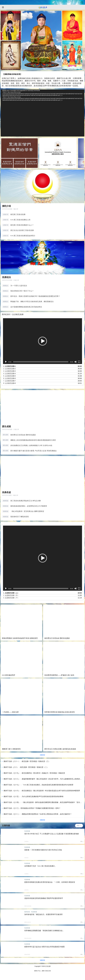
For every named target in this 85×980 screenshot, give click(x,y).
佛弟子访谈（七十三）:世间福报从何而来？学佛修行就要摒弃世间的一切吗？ (32, 808)
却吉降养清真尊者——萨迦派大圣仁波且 (59, 675)
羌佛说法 (6, 277)
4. (10, 373)
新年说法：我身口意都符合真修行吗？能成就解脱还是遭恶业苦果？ (35, 296)
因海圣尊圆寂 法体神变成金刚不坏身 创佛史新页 (20, 638)
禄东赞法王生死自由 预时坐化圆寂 (23, 435)
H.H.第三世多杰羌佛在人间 (20, 220)
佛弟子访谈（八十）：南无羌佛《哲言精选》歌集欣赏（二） (26, 767)
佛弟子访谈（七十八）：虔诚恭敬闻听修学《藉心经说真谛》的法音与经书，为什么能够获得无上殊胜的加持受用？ (43, 779)
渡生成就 (6, 426)
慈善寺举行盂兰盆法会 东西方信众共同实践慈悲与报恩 (44, 947)
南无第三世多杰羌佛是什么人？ (22, 225)
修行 (25, 78)
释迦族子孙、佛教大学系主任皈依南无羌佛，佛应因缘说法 (32, 301)
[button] (42, 341)
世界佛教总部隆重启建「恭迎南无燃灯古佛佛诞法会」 (44, 931)
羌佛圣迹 (6, 492)
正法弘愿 (48, 966)
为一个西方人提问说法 (19, 286)
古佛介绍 (6, 214)
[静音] (76, 362)
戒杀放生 (27, 912)
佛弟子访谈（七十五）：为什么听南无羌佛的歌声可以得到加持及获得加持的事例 (33, 796)
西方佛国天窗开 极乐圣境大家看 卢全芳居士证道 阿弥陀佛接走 (34, 451)
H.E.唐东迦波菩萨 (9, 675)
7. (10, 381)
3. (10, 371)
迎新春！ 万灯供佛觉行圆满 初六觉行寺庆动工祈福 (43, 850)
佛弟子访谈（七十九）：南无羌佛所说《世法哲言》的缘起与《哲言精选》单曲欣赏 (34, 773)
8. (10, 383)
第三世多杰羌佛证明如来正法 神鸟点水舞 (26, 501)
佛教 (58, 78)
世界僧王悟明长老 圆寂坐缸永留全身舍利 (60, 712)
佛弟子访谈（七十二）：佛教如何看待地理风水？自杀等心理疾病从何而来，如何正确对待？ (38, 814)
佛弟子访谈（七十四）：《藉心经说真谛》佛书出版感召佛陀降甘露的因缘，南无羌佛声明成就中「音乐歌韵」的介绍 (43, 802)
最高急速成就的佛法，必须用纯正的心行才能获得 (29, 506)
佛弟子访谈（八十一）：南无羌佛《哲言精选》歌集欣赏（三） (27, 761)
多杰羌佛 (23, 86)
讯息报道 (27, 831)
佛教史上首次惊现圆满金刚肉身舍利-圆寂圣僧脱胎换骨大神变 (33, 440)
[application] (42, 113)
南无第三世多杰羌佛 (18, 214)
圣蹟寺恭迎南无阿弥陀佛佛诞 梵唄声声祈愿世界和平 (44, 898)
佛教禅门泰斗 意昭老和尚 (11, 749)
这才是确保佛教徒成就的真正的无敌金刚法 (26, 307)
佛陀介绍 (6, 206)
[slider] (41, 362)
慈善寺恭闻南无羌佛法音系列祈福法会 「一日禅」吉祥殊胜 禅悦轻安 (50, 882)
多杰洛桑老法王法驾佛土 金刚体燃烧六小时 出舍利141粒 (31, 445)
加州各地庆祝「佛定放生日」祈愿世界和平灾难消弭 (43, 914)
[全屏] (79, 362)
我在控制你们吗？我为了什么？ (22, 291)
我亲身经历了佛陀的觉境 (20, 517)
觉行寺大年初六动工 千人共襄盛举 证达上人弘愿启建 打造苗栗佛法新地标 (52, 834)
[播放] (6, 362)
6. (10, 378)
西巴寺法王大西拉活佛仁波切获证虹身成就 (60, 749)
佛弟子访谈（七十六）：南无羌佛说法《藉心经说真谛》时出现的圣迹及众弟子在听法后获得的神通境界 (42, 791)
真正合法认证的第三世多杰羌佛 (22, 230)
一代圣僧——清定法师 (10, 712)
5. (10, 376)
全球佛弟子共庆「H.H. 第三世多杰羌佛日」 (40, 866)
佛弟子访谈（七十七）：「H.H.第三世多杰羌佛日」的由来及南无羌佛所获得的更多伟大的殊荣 (38, 785)
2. (10, 369)
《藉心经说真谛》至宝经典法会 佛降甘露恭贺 (27, 511)
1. (10, 366)
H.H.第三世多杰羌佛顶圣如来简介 (23, 236)
